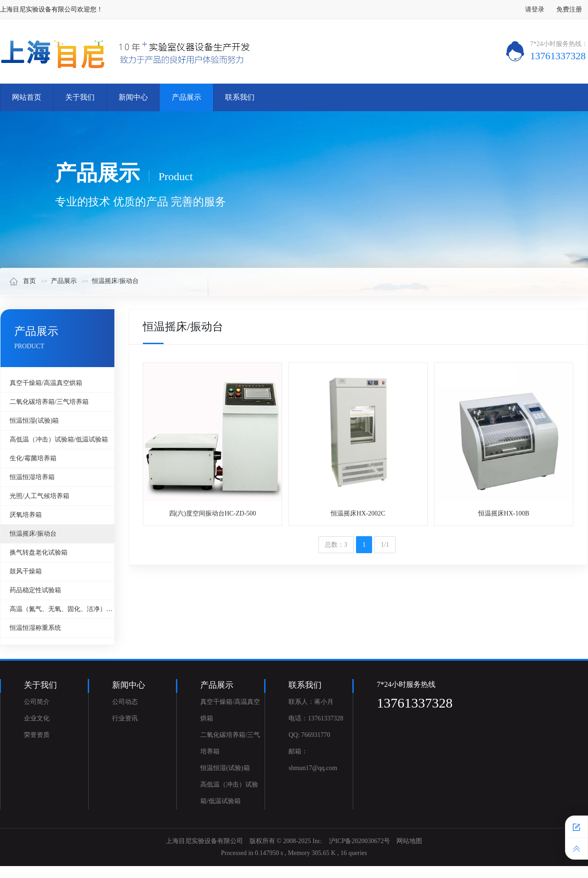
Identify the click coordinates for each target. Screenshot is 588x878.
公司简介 (37, 702)
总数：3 (336, 545)
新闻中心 (133, 97)
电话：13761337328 (316, 718)
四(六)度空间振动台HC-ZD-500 (213, 513)
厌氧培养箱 (26, 515)
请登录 (535, 9)
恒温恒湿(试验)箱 (34, 421)
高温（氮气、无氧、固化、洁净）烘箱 (62, 609)
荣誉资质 (37, 735)
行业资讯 (125, 718)
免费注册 (569, 9)
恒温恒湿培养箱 (32, 477)
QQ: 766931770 (309, 735)
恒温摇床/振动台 (115, 281)
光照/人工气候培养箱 (40, 496)
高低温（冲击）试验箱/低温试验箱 (59, 439)
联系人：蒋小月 (311, 702)
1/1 (385, 545)
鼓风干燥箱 (26, 571)
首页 (23, 281)
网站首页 (27, 97)
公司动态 (125, 702)
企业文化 (37, 718)
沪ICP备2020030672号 (360, 841)
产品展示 (187, 97)
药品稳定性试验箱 (35, 590)
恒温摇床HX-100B (504, 513)
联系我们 (240, 97)
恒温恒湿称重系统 (35, 628)
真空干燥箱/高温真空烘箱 (46, 383)
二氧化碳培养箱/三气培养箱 (49, 402)
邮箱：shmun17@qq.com (313, 760)
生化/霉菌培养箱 (33, 458)
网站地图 (409, 841)
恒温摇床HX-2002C (358, 513)
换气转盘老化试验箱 (39, 552)
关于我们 (80, 97)
